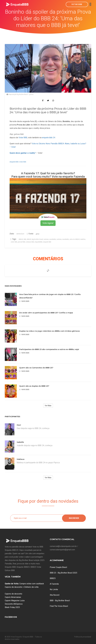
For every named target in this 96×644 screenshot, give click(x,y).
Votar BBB (77, 4)
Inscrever (74, 518)
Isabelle (20, 442)
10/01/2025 (24, 301)
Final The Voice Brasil (59, 606)
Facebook (11, 617)
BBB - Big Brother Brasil (60, 601)
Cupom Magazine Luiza (15, 601)
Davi (19, 425)
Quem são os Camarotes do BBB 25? (36, 368)
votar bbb (23, 162)
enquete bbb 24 (48, 138)
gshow (38, 234)
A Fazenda (54, 584)
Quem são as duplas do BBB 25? (34, 386)
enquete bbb (14, 162)
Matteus (21, 459)
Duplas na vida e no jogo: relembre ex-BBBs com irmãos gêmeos (49, 331)
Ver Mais (48, 406)
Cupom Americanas (13, 597)
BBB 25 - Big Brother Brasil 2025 (63, 573)
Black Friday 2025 (12, 607)
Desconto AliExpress (14, 604)
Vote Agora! (48, 223)
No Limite (54, 589)
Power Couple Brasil (58, 567)
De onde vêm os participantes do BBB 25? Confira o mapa (46, 313)
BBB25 (53, 578)
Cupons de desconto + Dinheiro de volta (22, 587)
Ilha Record (55, 595)
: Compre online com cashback (24, 584)
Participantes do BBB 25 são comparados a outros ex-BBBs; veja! (49, 349)
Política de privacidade (83, 637)
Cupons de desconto (13, 594)
